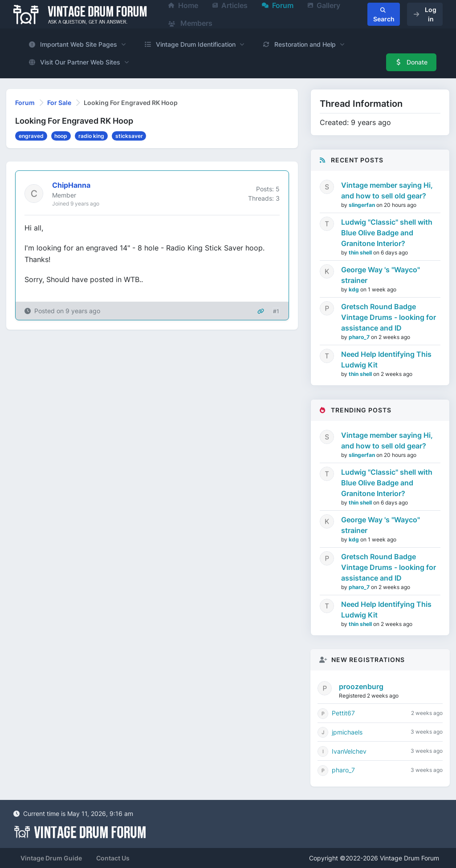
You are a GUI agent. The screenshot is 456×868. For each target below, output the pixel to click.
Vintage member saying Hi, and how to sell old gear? (387, 190)
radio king (91, 136)
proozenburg (361, 686)
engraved (31, 136)
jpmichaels (347, 732)
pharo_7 (360, 337)
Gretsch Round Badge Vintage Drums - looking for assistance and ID (389, 317)
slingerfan (362, 205)
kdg (354, 289)
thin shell (361, 252)
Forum (25, 103)
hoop (61, 136)
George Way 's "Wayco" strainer (381, 275)
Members (190, 23)
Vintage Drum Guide (51, 858)
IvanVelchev (349, 751)
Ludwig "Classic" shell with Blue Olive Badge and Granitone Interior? (387, 233)
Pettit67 (343, 713)
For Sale (59, 103)
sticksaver (129, 136)
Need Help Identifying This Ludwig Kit (386, 359)
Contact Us (113, 858)
